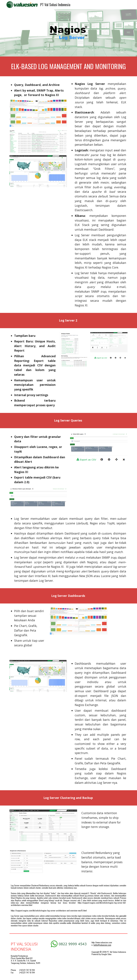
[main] (68, 66)
